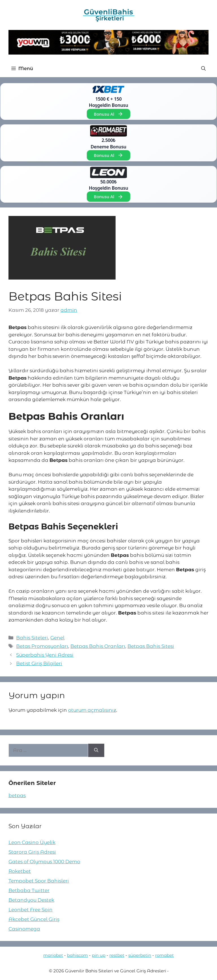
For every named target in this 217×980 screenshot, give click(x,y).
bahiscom (77, 955)
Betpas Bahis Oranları (98, 646)
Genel (57, 638)
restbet (117, 955)
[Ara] (96, 750)
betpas (17, 795)
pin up (99, 955)
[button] (203, 69)
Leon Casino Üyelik (32, 842)
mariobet (53, 955)
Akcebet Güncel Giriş (34, 919)
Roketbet (20, 871)
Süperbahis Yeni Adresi (45, 655)
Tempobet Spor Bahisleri (39, 881)
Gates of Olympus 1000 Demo (44, 862)
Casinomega (24, 929)
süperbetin (140, 955)
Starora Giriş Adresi (32, 852)
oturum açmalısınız (92, 710)
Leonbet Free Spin (31, 910)
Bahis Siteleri (32, 638)
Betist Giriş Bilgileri (39, 663)
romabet (164, 955)
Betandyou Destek (31, 900)
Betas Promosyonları (42, 646)
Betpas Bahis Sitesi (151, 646)
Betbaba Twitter (29, 890)
